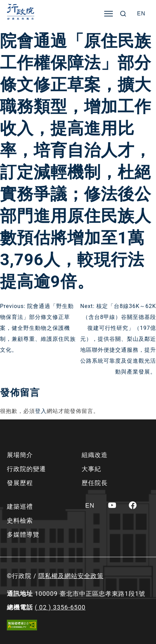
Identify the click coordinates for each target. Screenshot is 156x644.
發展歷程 (20, 483)
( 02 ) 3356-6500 (60, 607)
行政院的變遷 (26, 469)
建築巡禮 (20, 506)
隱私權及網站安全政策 (71, 576)
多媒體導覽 (23, 534)
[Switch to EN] (141, 14)
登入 (41, 411)
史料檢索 (20, 520)
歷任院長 (95, 483)
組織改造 (95, 455)
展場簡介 (20, 455)
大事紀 (91, 469)
